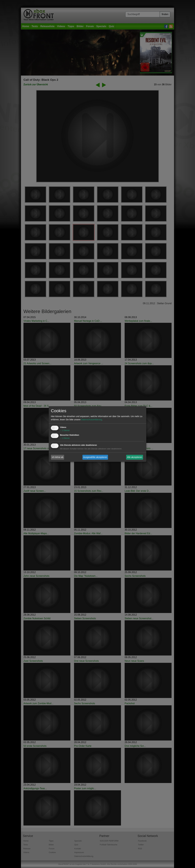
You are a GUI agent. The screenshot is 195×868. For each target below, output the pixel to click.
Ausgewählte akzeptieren (95, 457)
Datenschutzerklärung (91, 420)
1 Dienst (65, 430)
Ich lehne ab (58, 457)
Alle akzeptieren (135, 457)
